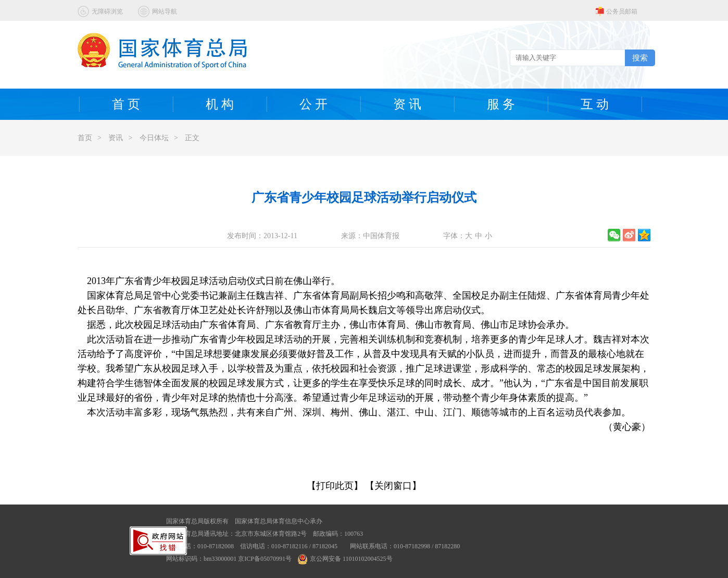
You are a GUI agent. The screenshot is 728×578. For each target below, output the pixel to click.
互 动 (595, 104)
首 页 (126, 104)
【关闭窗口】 (393, 486)
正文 (192, 138)
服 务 (501, 104)
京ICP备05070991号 (265, 559)
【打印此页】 (335, 486)
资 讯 (407, 104)
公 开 (313, 104)
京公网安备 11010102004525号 (345, 559)
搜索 (640, 58)
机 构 (220, 104)
